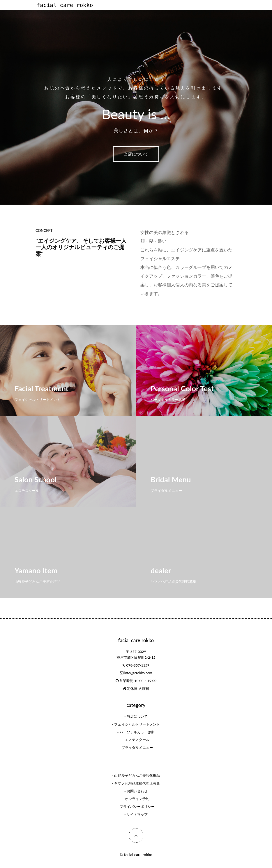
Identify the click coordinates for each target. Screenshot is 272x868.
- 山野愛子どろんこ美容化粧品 (136, 775)
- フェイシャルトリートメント (136, 724)
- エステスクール (136, 740)
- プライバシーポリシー (136, 807)
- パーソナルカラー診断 (136, 732)
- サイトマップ (136, 814)
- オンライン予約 (136, 799)
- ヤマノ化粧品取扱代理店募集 (136, 783)
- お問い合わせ (136, 791)
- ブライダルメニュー (136, 748)
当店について (136, 154)
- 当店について (136, 716)
